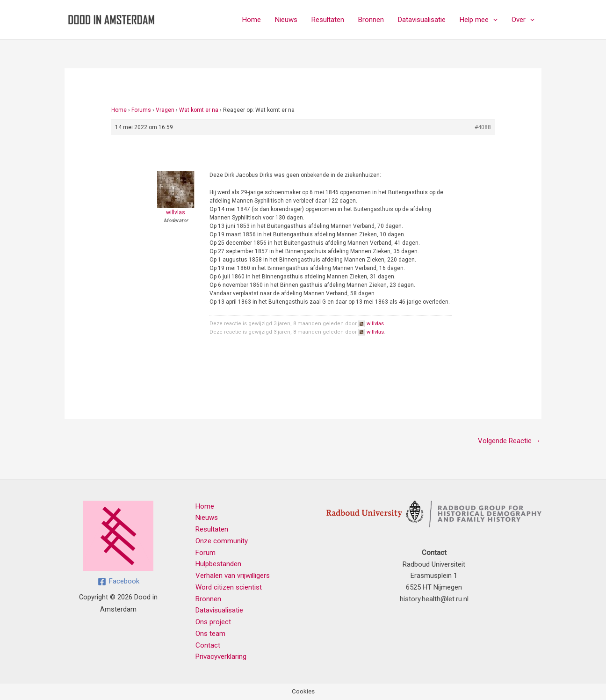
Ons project (213, 622)
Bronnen (371, 20)
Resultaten (328, 20)
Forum (206, 553)
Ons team (210, 634)
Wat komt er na (199, 110)
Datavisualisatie (422, 20)
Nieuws (286, 20)
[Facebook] (119, 582)
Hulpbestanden (218, 564)
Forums (141, 110)
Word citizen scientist (229, 587)
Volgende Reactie (509, 441)
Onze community (222, 541)
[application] (493, 20)
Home (252, 20)
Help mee (479, 20)
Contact (208, 645)
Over (523, 20)
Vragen (165, 110)
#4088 (483, 127)
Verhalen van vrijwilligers (233, 576)
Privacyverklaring (221, 656)
